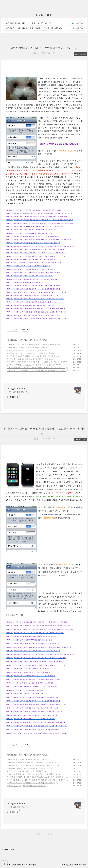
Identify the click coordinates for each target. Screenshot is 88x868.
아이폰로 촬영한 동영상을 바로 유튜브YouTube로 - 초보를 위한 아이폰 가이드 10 (36, 368)
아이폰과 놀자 (27, 340)
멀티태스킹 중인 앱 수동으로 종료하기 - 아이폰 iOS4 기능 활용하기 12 (32, 365)
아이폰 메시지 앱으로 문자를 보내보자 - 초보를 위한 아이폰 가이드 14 (32, 356)
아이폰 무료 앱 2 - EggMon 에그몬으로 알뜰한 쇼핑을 (26, 786)
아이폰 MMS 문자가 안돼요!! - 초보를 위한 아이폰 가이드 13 (28, 23)
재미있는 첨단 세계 (14, 340)
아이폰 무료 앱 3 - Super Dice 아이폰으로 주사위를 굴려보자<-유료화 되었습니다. (37, 371)
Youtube (27, 865)
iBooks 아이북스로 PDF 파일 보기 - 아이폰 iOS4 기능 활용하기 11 (31, 783)
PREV (38, 834)
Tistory (71, 865)
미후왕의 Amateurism (18, 389)
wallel (84, 865)
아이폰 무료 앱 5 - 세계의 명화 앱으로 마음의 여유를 (26, 347)
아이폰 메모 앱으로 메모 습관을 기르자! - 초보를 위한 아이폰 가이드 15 (33, 353)
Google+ (33, 865)
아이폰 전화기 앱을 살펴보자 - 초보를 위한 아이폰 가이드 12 (29, 359)
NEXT (50, 834)
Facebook (20, 865)
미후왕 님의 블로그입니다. (18, 392)
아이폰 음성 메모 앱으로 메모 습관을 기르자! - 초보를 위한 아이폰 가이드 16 (35, 344)
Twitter (14, 865)
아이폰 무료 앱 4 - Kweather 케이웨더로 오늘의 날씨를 (27, 350)
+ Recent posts (9, 849)
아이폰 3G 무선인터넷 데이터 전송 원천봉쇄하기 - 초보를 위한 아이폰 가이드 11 (36, 28)
